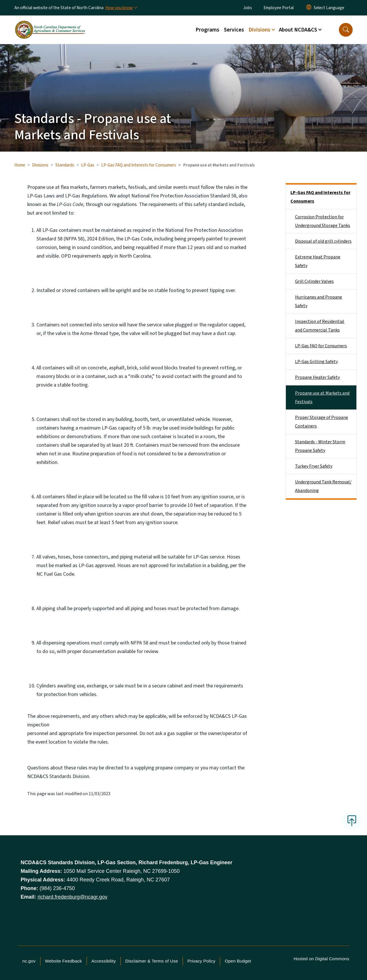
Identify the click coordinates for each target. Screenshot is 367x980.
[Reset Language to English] (309, 8)
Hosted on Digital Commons (321, 959)
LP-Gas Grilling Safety (316, 362)
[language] (329, 8)
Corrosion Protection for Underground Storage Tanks (323, 221)
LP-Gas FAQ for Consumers (321, 346)
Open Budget (238, 961)
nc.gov (29, 961)
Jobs (248, 8)
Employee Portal (279, 8)
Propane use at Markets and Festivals (322, 397)
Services (234, 30)
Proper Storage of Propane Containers (322, 422)
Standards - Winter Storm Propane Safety (320, 446)
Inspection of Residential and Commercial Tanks (320, 326)
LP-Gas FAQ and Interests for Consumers (139, 165)
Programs (207, 30)
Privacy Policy (201, 961)
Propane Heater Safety (317, 377)
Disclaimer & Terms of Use (152, 961)
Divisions (40, 165)
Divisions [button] (259, 30)
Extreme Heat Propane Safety (318, 261)
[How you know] (121, 8)
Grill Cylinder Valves (314, 281)
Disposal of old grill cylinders (323, 241)
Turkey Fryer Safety (314, 466)
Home (20, 165)
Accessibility (104, 961)
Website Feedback (64, 961)
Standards (65, 165)
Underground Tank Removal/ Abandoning (323, 486)
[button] (346, 30)
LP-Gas (88, 165)
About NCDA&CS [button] (298, 30)
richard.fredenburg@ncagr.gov (72, 897)
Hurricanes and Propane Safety (319, 301)
